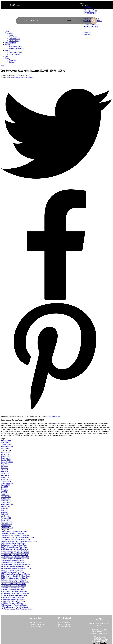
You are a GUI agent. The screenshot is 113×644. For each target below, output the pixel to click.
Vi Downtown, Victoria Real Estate (13, 599)
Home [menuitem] (82, 3)
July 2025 (4, 466)
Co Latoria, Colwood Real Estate (12, 534)
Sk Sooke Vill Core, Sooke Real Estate (14, 592)
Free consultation (64, 626)
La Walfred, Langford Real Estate (13, 561)
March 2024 (5, 495)
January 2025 (6, 477)
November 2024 (7, 479)
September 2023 (7, 505)
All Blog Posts (6, 441)
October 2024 (6, 481)
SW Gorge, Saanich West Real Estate (14, 595)
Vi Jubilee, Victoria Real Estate (12, 603)
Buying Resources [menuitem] (15, 47)
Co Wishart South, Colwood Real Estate (15, 535)
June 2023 (5, 510)
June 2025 (5, 468)
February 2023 (6, 518)
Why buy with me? (36, 622)
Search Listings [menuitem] (15, 39)
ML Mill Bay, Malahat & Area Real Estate (15, 566)
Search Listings (35, 626)
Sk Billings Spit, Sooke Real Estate (13, 584)
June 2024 (5, 489)
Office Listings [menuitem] (14, 41)
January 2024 (6, 499)
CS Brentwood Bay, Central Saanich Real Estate (18, 537)
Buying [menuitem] (7, 45)
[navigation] (56, 47)
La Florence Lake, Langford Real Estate (15, 553)
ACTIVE (95, 16)
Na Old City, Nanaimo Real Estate (13, 572)
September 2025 (7, 462)
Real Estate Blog (7, 446)
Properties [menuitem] (84, 5)
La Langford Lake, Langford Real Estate (15, 557)
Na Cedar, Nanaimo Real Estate (12, 570)
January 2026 (6, 456)
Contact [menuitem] (87, 34)
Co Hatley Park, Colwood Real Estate (14, 532)
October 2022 (6, 526)
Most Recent (5, 452)
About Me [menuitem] (87, 32)
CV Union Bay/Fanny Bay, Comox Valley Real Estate (19, 541)
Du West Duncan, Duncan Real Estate (14, 547)
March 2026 (5, 454)
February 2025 (6, 475)
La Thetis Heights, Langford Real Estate (15, 559)
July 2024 (4, 487)
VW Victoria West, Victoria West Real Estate (17, 609)
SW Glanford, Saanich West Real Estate (15, 593)
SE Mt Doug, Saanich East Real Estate (14, 578)
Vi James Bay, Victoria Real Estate (13, 601)
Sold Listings (6, 448)
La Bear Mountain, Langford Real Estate (15, 551)
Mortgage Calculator (37, 624)
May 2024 (4, 491)
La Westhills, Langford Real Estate (13, 563)
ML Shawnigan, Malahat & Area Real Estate (16, 568)
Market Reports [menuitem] (10, 43)
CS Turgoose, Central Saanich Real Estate (16, 539)
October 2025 (6, 460)
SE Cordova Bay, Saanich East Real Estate (16, 576)
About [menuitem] (82, 30)
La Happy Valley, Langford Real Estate (14, 555)
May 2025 (4, 470)
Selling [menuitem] (7, 50)
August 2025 (5, 464)
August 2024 (5, 485)
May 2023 (4, 512)
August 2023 (5, 506)
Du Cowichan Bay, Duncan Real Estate (14, 545)
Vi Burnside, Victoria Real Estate (12, 597)
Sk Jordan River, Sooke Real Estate (13, 586)
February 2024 (6, 497)
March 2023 (5, 516)
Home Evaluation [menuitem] (15, 54)
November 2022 (7, 524)
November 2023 (7, 501)
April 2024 (4, 493)
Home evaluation (64, 624)
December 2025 (7, 458)
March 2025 (5, 474)
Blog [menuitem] (81, 29)
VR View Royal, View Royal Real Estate (15, 607)
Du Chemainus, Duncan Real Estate (13, 543)
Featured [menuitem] (87, 7)
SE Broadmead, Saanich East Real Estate (15, 574)
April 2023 (4, 514)
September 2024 (7, 483)
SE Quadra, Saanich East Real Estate (21, 77)
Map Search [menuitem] (13, 37)
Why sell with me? (65, 622)
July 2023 (4, 508)
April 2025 (4, 472)
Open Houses (6, 445)
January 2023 (6, 520)
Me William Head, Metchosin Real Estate (15, 564)
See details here (54, 416)
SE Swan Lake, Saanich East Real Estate (15, 582)
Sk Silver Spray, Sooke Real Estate (13, 590)
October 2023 (6, 503)
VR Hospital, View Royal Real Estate (14, 605)
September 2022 (7, 528)
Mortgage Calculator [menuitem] (16, 49)
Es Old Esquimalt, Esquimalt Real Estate (15, 549)
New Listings (6, 443)
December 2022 (7, 522)
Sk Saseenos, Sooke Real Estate (13, 588)
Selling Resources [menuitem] (16, 52)
